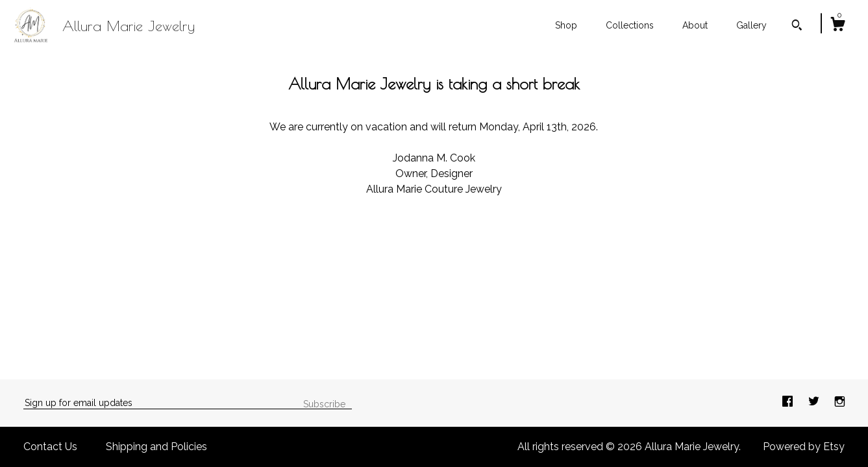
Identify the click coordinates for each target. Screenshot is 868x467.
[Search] (797, 27)
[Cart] (837, 26)
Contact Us (50, 447)
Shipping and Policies (156, 447)
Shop (566, 25)
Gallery (751, 25)
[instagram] (840, 402)
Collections (630, 25)
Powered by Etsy (804, 447)
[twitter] (815, 402)
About (695, 25)
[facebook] (789, 402)
